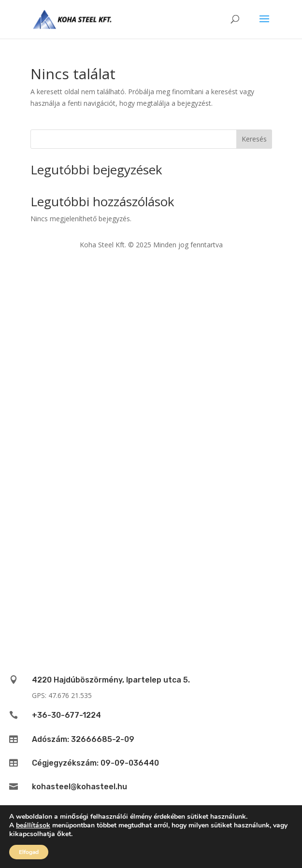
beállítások (33, 825)
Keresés (254, 139)
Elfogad (29, 852)
